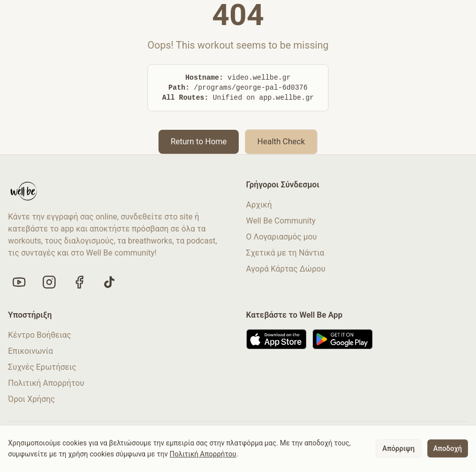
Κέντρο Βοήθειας (40, 335)
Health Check (281, 142)
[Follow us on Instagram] (49, 282)
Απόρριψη (398, 448)
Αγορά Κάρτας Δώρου (286, 269)
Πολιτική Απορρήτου (46, 383)
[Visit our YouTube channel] (19, 282)
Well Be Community (281, 221)
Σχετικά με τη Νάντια (285, 253)
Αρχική (259, 205)
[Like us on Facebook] (79, 282)
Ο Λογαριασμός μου (282, 237)
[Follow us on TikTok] (109, 282)
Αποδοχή (448, 448)
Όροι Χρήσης (31, 399)
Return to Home (199, 142)
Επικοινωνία (31, 351)
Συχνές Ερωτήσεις (42, 367)
